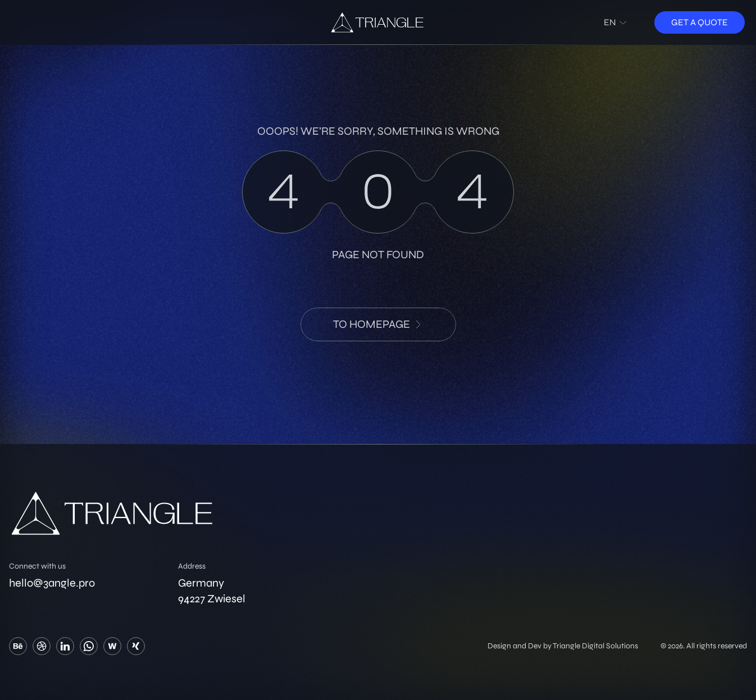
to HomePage (378, 324)
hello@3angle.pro (52, 583)
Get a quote (700, 22)
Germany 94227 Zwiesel (212, 591)
